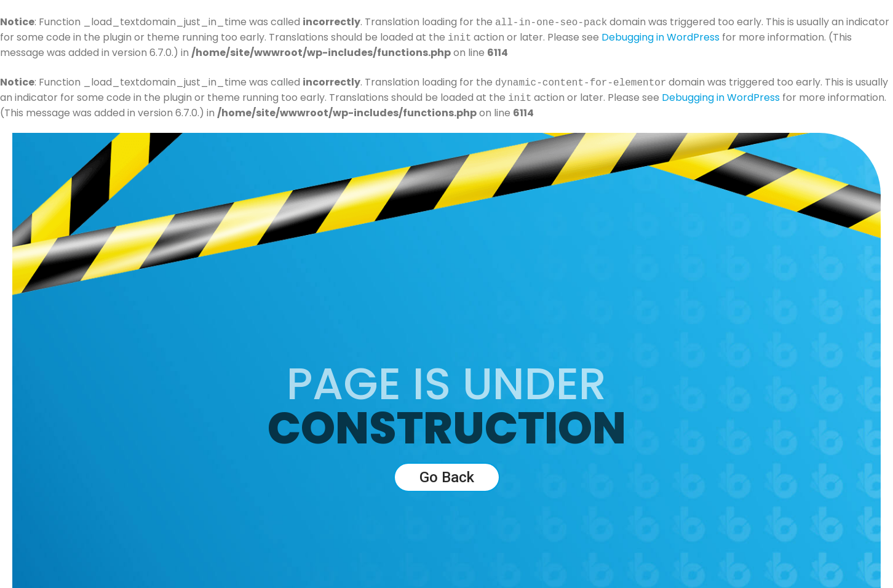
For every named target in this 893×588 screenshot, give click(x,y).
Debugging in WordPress (661, 38)
